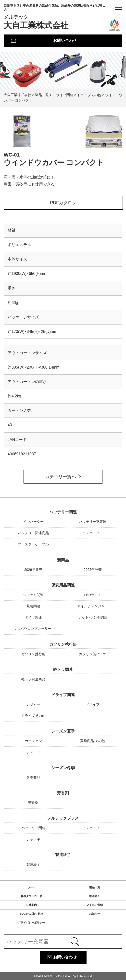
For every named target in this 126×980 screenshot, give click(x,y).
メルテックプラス (63, 818)
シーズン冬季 (63, 768)
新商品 (63, 560)
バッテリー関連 (63, 512)
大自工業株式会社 (56, 17)
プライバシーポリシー (31, 923)
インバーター (33, 522)
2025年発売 (93, 570)
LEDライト (93, 595)
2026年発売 (33, 570)
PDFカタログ (63, 203)
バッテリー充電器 (93, 522)
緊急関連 (33, 606)
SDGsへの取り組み (31, 914)
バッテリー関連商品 (33, 533)
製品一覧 (95, 887)
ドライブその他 (33, 716)
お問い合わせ (65, 40)
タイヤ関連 (33, 617)
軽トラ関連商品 (33, 679)
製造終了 (63, 855)
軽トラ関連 (63, 670)
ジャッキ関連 (33, 595)
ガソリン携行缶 (63, 644)
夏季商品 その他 (93, 741)
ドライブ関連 (63, 695)
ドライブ (93, 704)
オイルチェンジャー (93, 606)
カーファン (33, 741)
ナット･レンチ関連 (93, 617)
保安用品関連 (63, 585)
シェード (33, 752)
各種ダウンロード (31, 896)
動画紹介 (95, 896)
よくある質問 (95, 905)
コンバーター (93, 533)
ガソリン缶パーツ (93, 654)
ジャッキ (33, 839)
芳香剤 (63, 793)
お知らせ (95, 914)
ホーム (31, 887)
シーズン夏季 (63, 731)
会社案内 (31, 905)
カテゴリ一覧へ (61, 477)
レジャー (33, 704)
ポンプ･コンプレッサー (33, 629)
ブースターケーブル (33, 544)
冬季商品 (33, 777)
